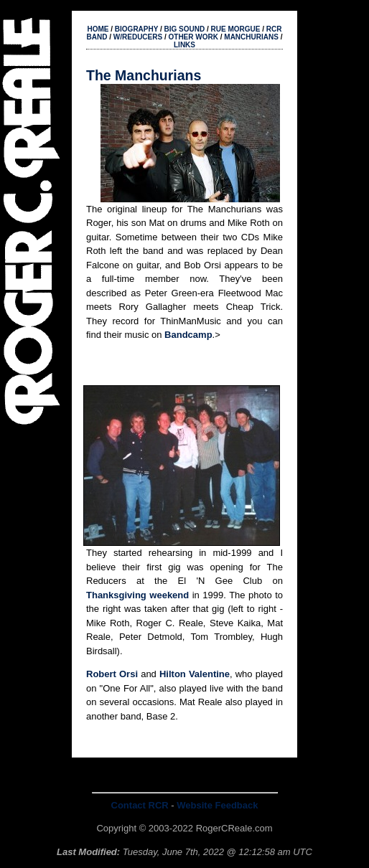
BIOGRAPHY (136, 29)
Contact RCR (140, 805)
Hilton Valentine (195, 674)
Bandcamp (188, 335)
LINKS (184, 45)
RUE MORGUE (236, 29)
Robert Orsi (112, 674)
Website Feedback (217, 805)
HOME (98, 29)
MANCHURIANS (251, 37)
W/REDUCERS (138, 37)
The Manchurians (144, 75)
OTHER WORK (193, 37)
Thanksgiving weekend (137, 595)
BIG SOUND (185, 29)
